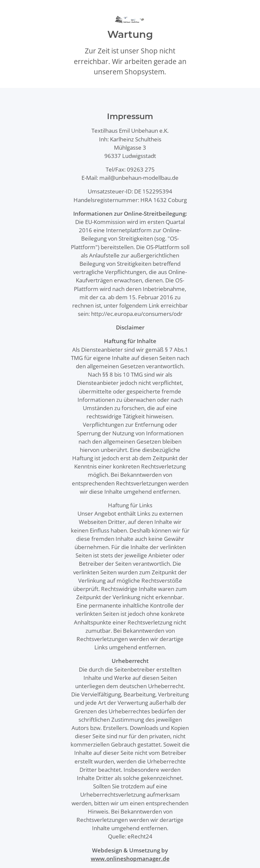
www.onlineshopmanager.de (130, 859)
